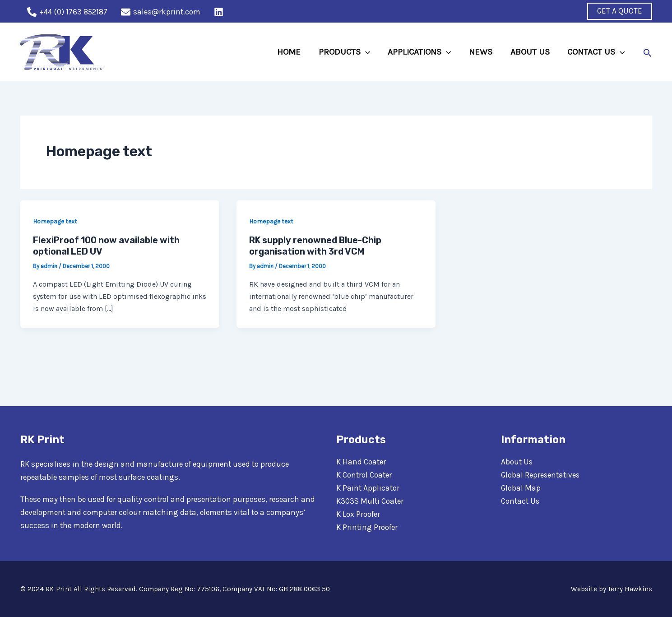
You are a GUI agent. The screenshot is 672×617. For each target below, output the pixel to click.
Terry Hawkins (630, 589)
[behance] (220, 12)
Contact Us (520, 501)
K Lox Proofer (358, 514)
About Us (517, 462)
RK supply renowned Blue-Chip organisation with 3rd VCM (315, 246)
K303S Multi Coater (370, 501)
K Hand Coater (361, 462)
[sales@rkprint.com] (161, 12)
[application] (368, 52)
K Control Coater (364, 475)
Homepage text (55, 221)
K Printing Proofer (367, 527)
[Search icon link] (648, 52)
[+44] (67, 12)
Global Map (521, 488)
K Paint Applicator (368, 488)
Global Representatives (541, 475)
